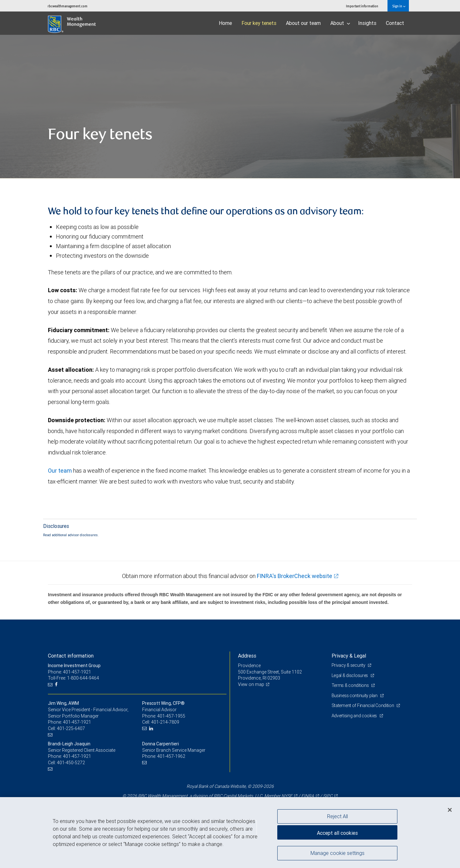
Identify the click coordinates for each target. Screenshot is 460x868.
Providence (249, 666)
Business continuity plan (355, 696)
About (340, 23)
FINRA (308, 796)
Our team (60, 471)
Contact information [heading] (71, 656)
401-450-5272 (71, 763)
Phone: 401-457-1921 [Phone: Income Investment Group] (69, 672)
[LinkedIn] (152, 729)
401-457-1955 (171, 716)
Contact (395, 23)
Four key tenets (259, 23)
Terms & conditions (351, 685)
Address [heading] (247, 656)
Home (225, 23)
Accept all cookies (337, 833)
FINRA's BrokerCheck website (295, 576)
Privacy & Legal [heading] (349, 656)
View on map (251, 684)
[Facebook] (57, 685)
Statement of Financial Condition (363, 705)
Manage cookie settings (337, 853)
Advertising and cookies (355, 716)
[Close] (450, 810)
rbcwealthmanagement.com (68, 6)
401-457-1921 (77, 722)
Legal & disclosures (350, 675)
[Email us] (51, 685)
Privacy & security (349, 665)
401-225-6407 (71, 728)
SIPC (328, 796)
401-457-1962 (171, 756)
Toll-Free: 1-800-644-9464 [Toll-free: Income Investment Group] (73, 678)
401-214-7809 (165, 722)
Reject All (337, 816)
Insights (367, 23)
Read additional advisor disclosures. (71, 535)
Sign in (399, 6)
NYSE (287, 796)
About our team (303, 23)
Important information (362, 6)
